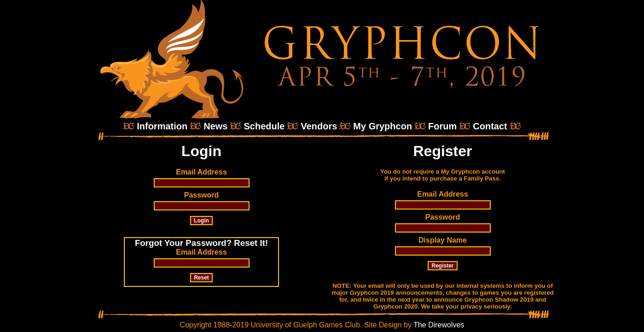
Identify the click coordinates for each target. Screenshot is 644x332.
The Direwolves (439, 325)
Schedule (264, 126)
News (215, 126)
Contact (490, 126)
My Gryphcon (383, 126)
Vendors (319, 126)
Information (162, 126)
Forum (442, 126)
